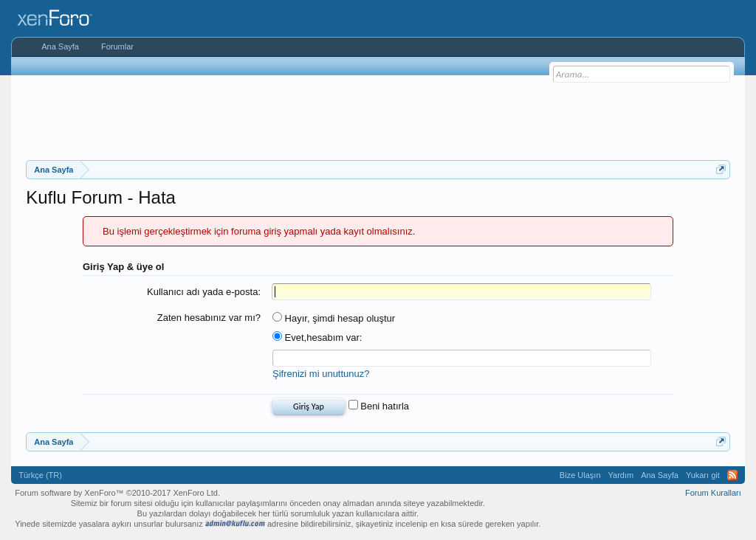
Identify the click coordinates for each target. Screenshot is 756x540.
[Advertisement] (378, 116)
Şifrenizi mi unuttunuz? (321, 374)
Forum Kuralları (713, 493)
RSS (732, 475)
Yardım (621, 475)
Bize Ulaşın (580, 475)
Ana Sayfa (60, 46)
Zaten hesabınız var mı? (209, 318)
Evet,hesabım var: (317, 337)
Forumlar (117, 46)
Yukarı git (703, 475)
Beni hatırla (379, 406)
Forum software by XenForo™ (117, 493)
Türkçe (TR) (40, 475)
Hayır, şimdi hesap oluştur (334, 318)
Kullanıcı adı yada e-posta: (204, 292)
